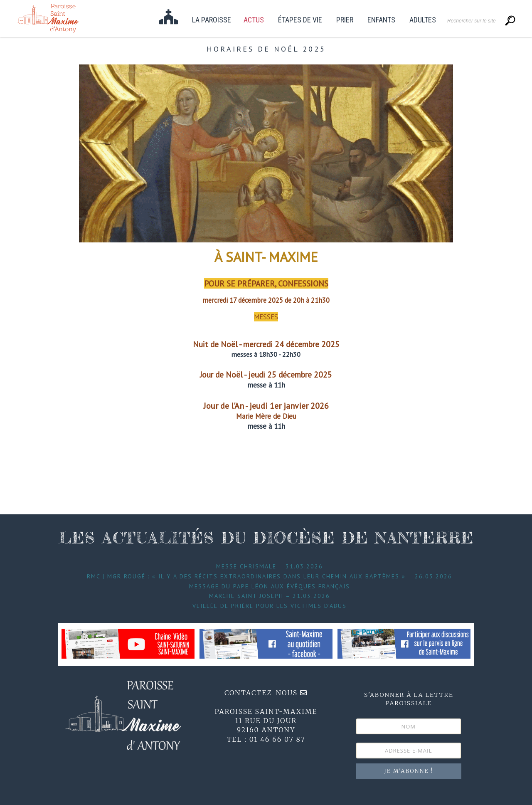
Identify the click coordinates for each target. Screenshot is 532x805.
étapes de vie (300, 20)
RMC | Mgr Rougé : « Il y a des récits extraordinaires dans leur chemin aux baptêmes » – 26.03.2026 (270, 576)
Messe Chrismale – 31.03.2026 (270, 566)
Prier (345, 20)
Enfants (381, 20)
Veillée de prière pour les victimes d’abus (270, 606)
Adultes (423, 20)
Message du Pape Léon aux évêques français (270, 586)
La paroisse (212, 20)
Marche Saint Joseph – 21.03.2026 (270, 596)
